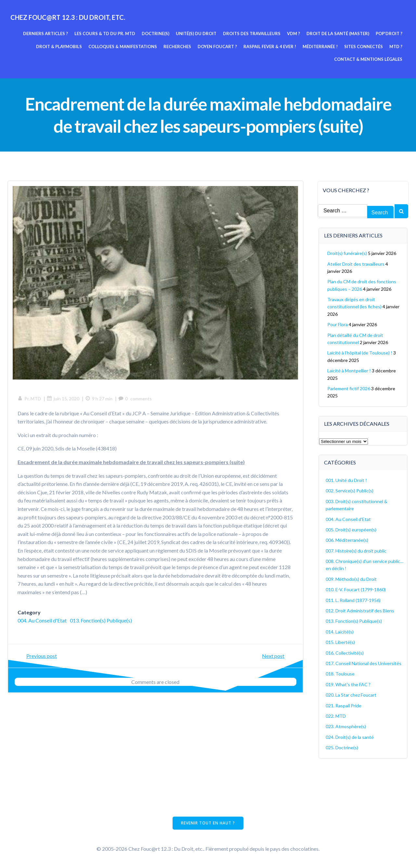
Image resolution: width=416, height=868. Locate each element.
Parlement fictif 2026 (349, 388)
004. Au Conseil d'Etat (42, 621)
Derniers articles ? (45, 33)
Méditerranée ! (320, 47)
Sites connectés (364, 47)
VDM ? (293, 33)
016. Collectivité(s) (345, 653)
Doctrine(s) (156, 33)
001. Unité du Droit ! (347, 480)
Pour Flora (338, 324)
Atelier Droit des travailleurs (356, 264)
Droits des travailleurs (252, 33)
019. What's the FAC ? (348, 684)
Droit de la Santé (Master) (338, 33)
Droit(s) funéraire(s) (347, 253)
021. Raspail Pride (344, 705)
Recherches (177, 47)
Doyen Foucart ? (217, 47)
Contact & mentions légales (368, 59)
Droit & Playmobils (59, 47)
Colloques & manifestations (123, 47)
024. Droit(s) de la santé (350, 737)
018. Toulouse (340, 674)
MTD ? (396, 47)
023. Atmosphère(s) (346, 726)
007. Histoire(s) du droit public (356, 550)
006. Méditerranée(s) (347, 540)
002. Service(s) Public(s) (350, 491)
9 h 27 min (99, 399)
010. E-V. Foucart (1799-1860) (356, 589)
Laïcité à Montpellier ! (349, 371)
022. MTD (336, 716)
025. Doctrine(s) (342, 748)
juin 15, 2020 (63, 399)
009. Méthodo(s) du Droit (351, 579)
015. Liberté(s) (341, 642)
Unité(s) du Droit (196, 33)
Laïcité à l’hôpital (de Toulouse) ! (360, 353)
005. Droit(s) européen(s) (351, 529)
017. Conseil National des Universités (364, 663)
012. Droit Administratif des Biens (360, 611)
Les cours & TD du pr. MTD (105, 33)
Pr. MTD (30, 399)
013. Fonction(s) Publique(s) (101, 621)
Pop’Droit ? (389, 33)
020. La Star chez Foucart (351, 695)
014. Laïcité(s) (340, 631)
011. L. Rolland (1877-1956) (353, 600)
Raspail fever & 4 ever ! (270, 47)
